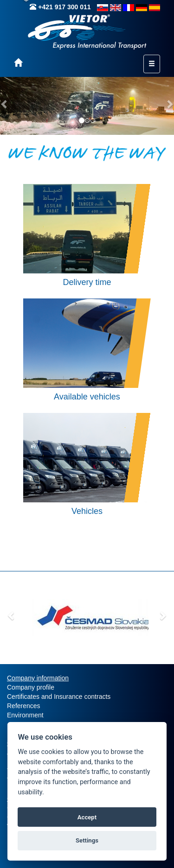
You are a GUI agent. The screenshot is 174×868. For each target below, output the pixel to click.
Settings (87, 840)
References (24, 706)
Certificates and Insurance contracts (59, 697)
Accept (87, 817)
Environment (25, 715)
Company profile (31, 687)
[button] (12, 615)
